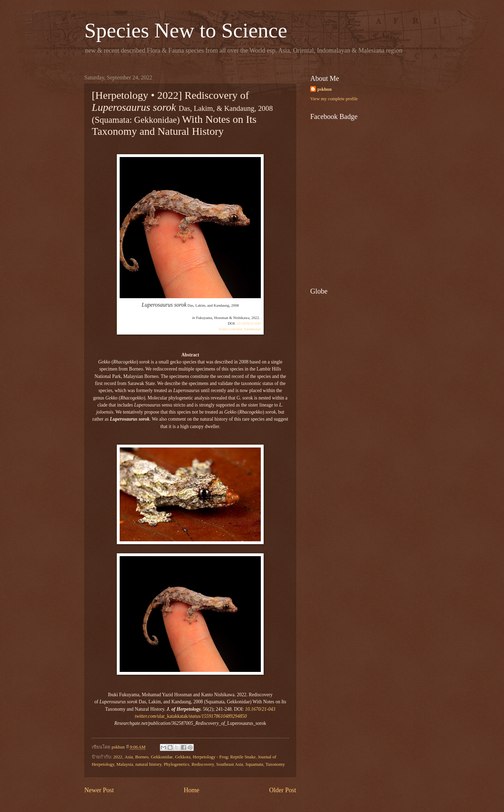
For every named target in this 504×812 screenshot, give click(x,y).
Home (191, 790)
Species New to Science (186, 30)
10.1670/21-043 (249, 323)
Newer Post (99, 790)
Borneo (142, 757)
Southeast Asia (230, 764)
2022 (118, 757)
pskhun (325, 89)
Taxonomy (275, 764)
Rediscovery (203, 764)
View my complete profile (334, 99)
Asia (129, 757)
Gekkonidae (162, 757)
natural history (149, 764)
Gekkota (183, 757)
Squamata (254, 764)
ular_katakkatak (240, 329)
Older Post (283, 790)
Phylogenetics (176, 764)
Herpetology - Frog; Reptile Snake (224, 757)
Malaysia (125, 764)
